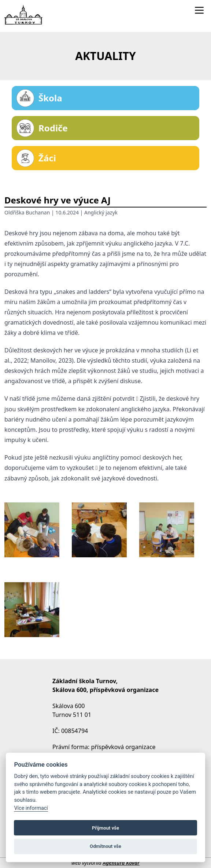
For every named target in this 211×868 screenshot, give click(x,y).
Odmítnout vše (105, 846)
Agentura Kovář (121, 863)
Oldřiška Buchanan (27, 212)
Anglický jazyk (101, 212)
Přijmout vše (105, 828)
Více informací (31, 808)
